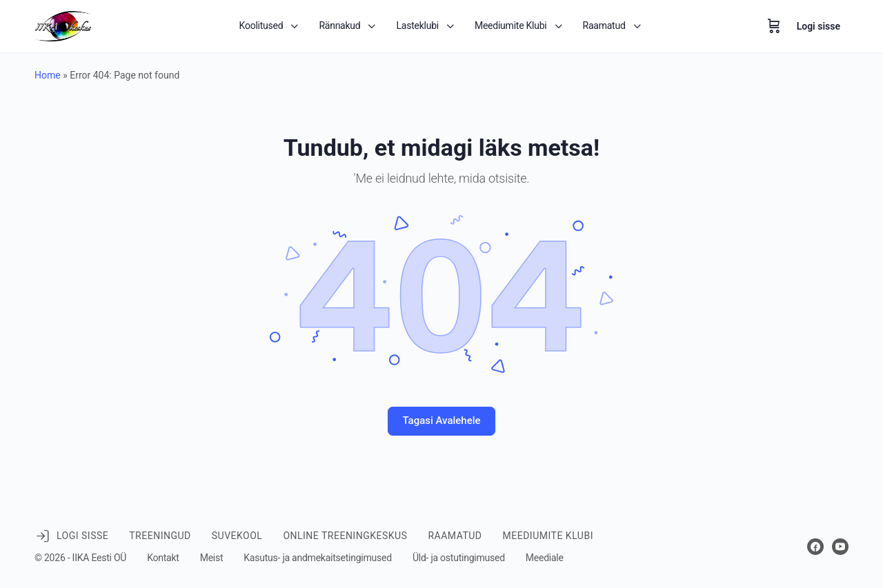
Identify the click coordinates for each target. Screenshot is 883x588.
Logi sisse (818, 26)
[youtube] (840, 547)
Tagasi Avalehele (441, 420)
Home (48, 75)
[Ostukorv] (774, 26)
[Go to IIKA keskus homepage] (63, 25)
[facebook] (815, 547)
